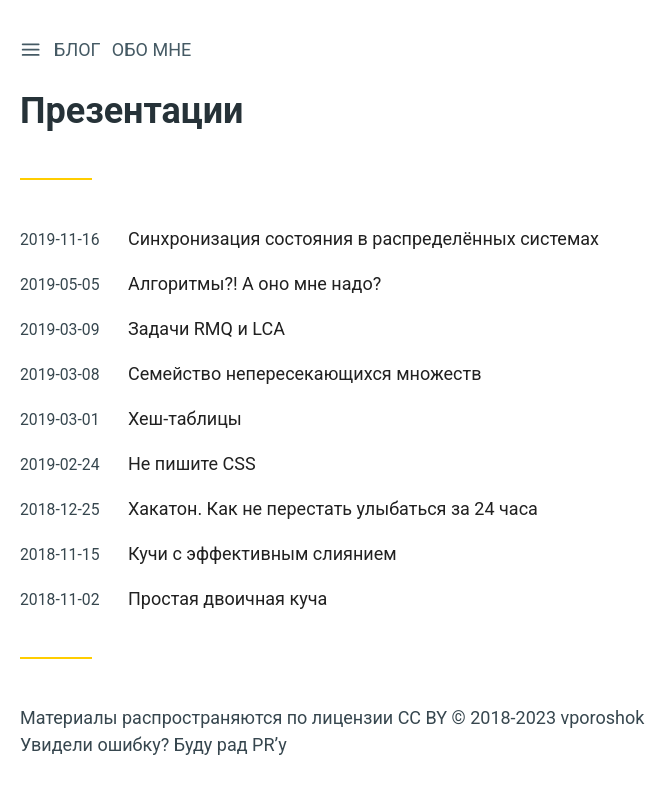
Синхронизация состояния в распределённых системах (363, 238)
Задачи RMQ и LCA (206, 328)
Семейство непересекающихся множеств (305, 373)
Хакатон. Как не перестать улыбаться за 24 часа (333, 508)
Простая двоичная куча (227, 598)
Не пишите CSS (192, 463)
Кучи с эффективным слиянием (262, 553)
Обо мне (153, 49)
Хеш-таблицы (185, 418)
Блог (79, 49)
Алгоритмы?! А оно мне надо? (254, 283)
